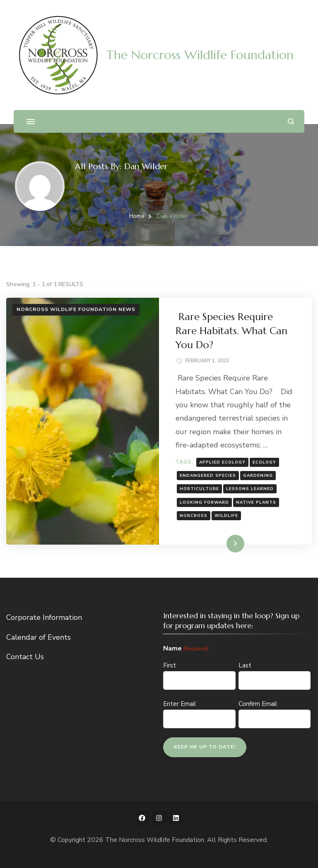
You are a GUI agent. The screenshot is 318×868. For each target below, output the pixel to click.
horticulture (199, 489)
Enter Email (179, 704)
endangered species (208, 476)
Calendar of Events (39, 637)
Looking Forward (204, 502)
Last (245, 665)
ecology (264, 462)
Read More (222, 543)
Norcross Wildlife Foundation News (76, 309)
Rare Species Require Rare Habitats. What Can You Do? (231, 331)
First (170, 665)
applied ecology (222, 462)
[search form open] (291, 121)
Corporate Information (44, 617)
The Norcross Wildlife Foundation (200, 55)
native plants (256, 502)
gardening (258, 476)
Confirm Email (258, 704)
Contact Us (25, 657)
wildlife (226, 516)
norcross (194, 516)
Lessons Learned (250, 489)
